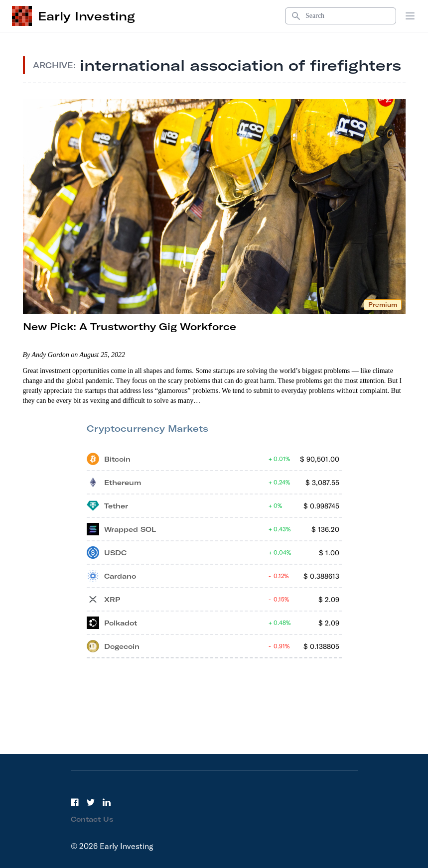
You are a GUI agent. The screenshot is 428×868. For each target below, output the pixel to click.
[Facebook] (75, 802)
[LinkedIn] (107, 802)
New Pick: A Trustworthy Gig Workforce (130, 326)
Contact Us (92, 819)
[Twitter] (91, 802)
